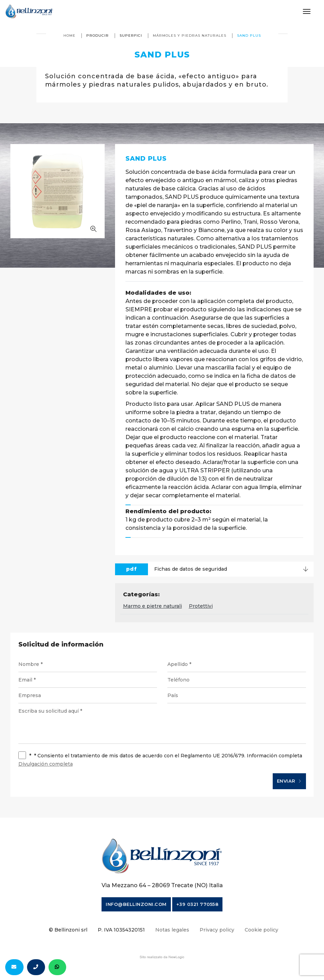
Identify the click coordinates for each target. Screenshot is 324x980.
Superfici (131, 35)
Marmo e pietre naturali (152, 606)
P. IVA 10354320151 (121, 930)
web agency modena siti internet (162, 957)
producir (98, 35)
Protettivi (201, 606)
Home (69, 35)
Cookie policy (261, 930)
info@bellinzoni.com (136, 904)
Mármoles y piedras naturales (190, 35)
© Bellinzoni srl (68, 930)
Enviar (289, 781)
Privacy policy (217, 930)
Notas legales (172, 930)
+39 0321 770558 (198, 904)
